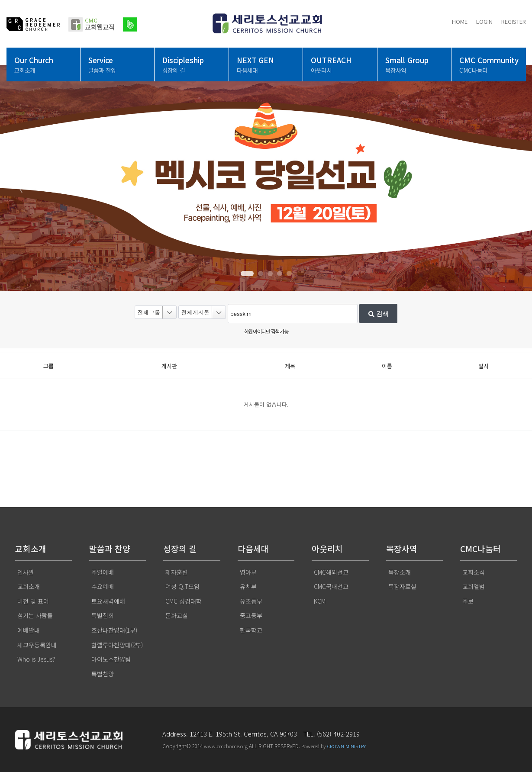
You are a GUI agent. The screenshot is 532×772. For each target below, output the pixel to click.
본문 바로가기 (0, 0)
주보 (468, 601)
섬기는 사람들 (35, 615)
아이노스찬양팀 (111, 659)
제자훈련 (177, 572)
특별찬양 (103, 674)
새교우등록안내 (37, 645)
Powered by (334, 746)
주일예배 (103, 572)
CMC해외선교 (331, 572)
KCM (320, 601)
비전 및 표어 (33, 601)
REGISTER (514, 21)
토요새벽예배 (108, 601)
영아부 (248, 572)
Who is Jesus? (36, 659)
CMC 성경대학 (184, 601)
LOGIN (484, 21)
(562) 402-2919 (338, 734)
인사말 (26, 572)
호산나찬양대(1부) (114, 630)
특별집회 (103, 615)
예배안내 (29, 630)
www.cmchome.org (226, 746)
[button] (247, 273)
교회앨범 (474, 586)
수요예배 (103, 586)
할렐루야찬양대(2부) (117, 645)
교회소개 (29, 586)
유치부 (248, 586)
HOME (460, 21)
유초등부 (251, 601)
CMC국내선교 (331, 586)
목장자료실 (402, 586)
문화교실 (177, 615)
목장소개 (400, 572)
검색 (379, 314)
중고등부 (251, 615)
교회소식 (474, 572)
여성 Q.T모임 (182, 586)
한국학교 (251, 630)
